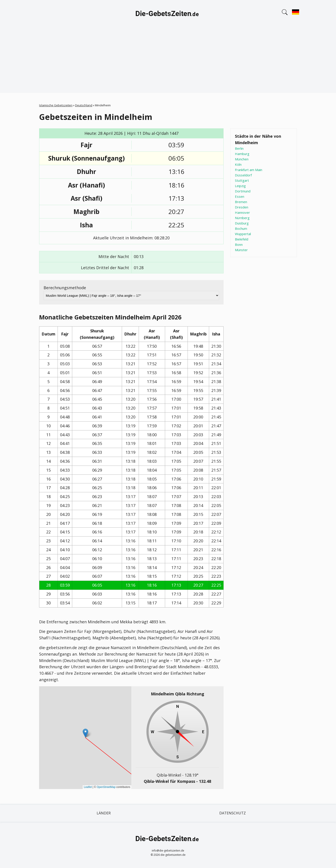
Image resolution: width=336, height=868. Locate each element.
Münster (241, 250)
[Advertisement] (168, 62)
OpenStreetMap (106, 787)
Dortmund (243, 191)
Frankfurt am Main (249, 170)
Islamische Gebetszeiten (56, 105)
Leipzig (240, 186)
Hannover (242, 212)
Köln (238, 164)
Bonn (239, 244)
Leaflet (88, 787)
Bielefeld (242, 239)
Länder (104, 813)
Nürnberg (242, 218)
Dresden (242, 207)
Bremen (241, 202)
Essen (240, 196)
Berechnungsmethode (65, 288)
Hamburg (242, 154)
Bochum (241, 228)
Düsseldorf (243, 175)
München (242, 159)
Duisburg (242, 223)
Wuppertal (243, 234)
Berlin (239, 148)
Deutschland (84, 105)
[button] (85, 733)
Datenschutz (233, 813)
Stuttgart (242, 180)
